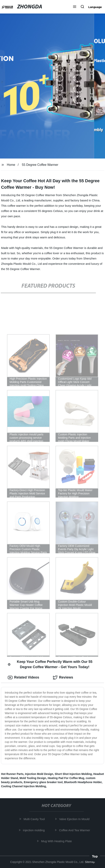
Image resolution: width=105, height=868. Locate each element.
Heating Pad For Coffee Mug (66, 778)
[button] (75, 7)
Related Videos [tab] (23, 678)
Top (95, 856)
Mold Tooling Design (33, 778)
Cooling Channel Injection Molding (23, 786)
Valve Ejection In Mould (75, 819)
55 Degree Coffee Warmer (40, 165)
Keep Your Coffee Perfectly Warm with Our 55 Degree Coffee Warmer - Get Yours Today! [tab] (50, 664)
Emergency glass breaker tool (43, 782)
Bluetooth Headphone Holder (83, 782)
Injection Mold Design (39, 774)
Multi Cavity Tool (35, 819)
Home (11, 165)
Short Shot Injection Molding (73, 774)
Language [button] (95, 7)
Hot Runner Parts (12, 774)
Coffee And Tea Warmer (76, 830)
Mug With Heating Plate (58, 841)
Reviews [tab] (63, 678)
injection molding (35, 830)
